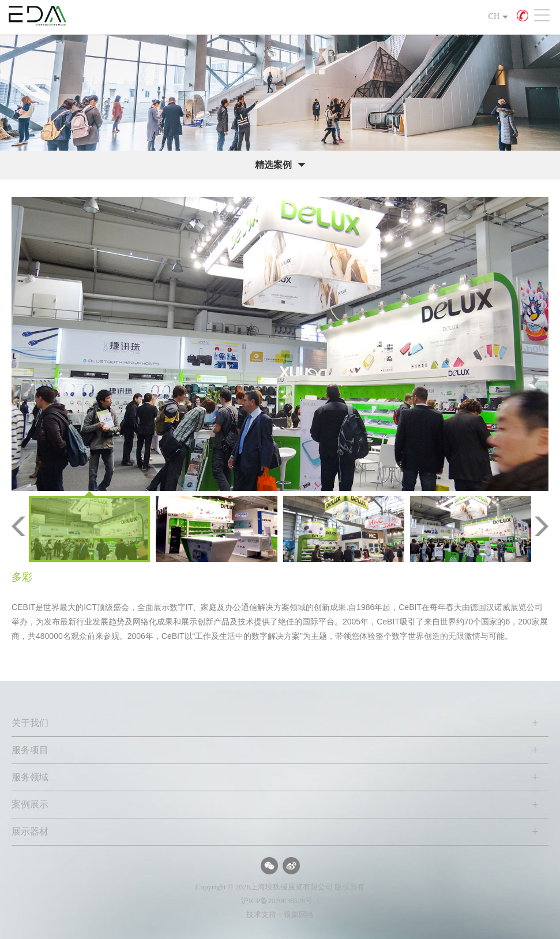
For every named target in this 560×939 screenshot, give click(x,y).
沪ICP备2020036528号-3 (280, 901)
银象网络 (299, 914)
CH (494, 16)
